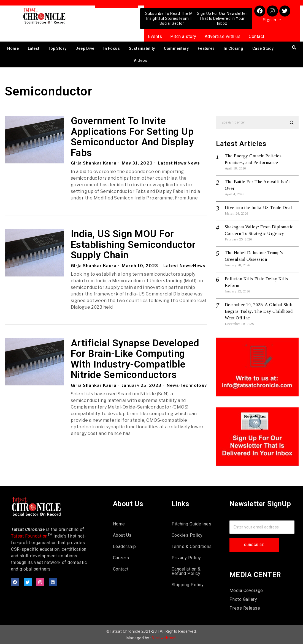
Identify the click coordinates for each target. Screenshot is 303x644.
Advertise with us (223, 36)
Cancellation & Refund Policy (186, 571)
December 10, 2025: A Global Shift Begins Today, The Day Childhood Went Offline (259, 311)
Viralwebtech (164, 638)
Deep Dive (85, 48)
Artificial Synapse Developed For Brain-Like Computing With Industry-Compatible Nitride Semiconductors (135, 359)
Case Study (263, 48)
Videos (140, 61)
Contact (257, 36)
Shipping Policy (188, 585)
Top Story (57, 48)
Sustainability (142, 48)
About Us (122, 535)
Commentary (176, 48)
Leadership (125, 546)
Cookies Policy (187, 535)
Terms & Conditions (192, 546)
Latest (34, 48)
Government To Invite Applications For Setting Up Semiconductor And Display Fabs (132, 137)
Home (13, 48)
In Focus (112, 48)
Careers (121, 558)
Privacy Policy (186, 558)
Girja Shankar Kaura (94, 163)
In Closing (233, 48)
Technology (103, 391)
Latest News (173, 163)
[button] (292, 122)
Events (155, 36)
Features (206, 48)
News (195, 163)
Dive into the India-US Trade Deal (259, 208)
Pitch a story (183, 36)
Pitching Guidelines (192, 524)
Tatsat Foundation (29, 536)
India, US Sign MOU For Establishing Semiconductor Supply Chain (133, 245)
